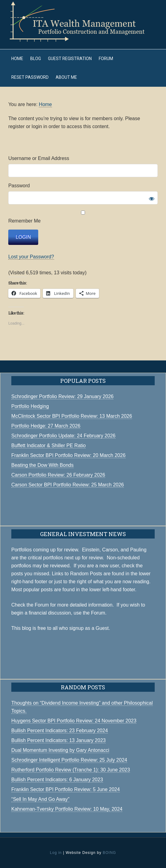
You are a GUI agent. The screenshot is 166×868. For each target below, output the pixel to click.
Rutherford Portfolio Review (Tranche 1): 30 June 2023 (71, 770)
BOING (109, 853)
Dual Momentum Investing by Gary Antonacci (60, 750)
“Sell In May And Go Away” (40, 799)
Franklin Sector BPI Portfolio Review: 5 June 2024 (66, 789)
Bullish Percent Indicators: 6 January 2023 (57, 780)
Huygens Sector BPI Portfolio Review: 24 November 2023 (74, 721)
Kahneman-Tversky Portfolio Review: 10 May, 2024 (67, 809)
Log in (56, 853)
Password (19, 186)
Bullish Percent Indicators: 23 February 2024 (60, 731)
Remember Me (83, 217)
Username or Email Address (39, 158)
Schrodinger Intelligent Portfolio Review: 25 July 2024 (69, 760)
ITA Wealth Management (83, 21)
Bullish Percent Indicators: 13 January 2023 (59, 740)
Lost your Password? (31, 257)
